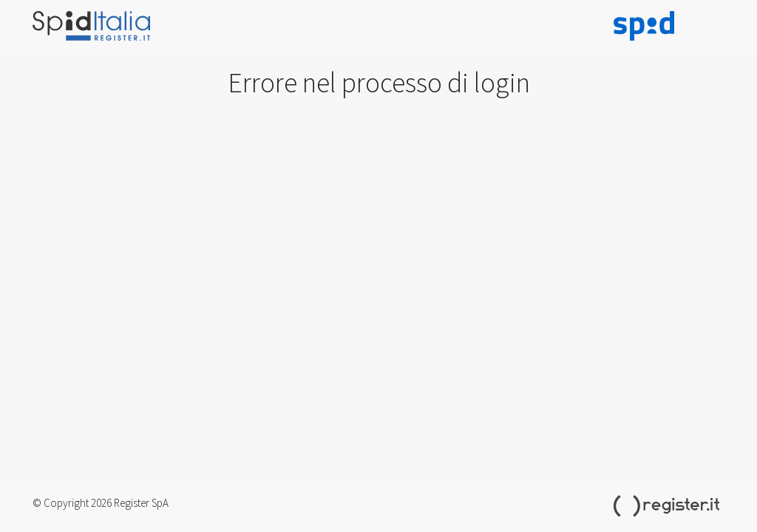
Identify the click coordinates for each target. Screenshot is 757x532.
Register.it (669, 506)
